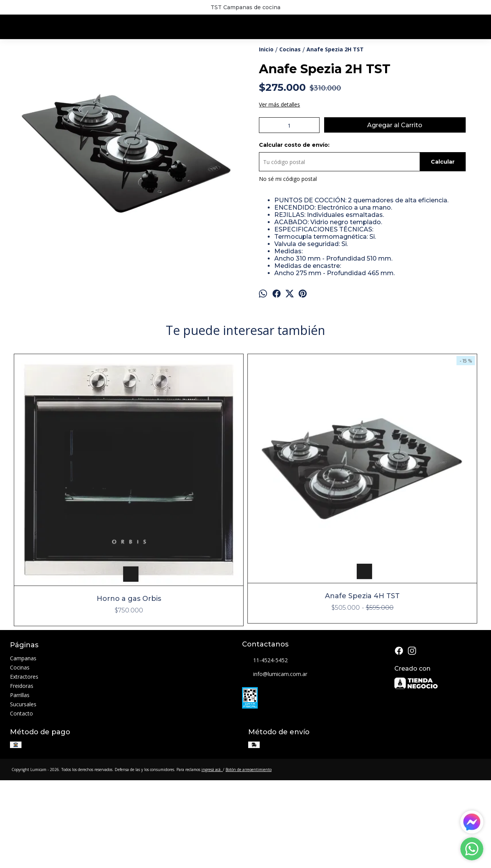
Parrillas (20, 785)
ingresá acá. (212, 859)
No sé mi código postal (288, 225)
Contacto (21, 803)
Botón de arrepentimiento (249, 859)
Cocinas (20, 757)
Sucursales (23, 794)
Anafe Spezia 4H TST (187, 687)
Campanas (23, 748)
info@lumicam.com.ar (275, 764)
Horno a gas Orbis (70, 688)
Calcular (443, 208)
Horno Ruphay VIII (421, 687)
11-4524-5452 (265, 750)
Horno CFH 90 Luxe (304, 651)
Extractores (24, 766)
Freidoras (22, 775)
